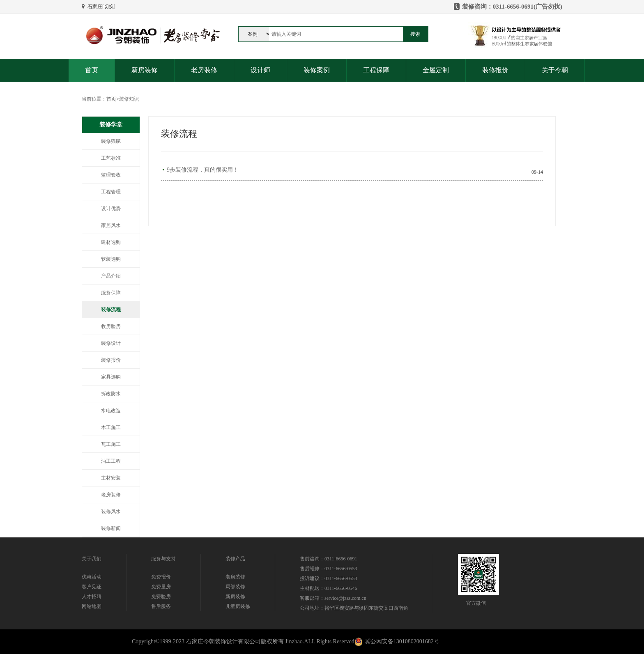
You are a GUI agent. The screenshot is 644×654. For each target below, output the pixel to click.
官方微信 (476, 603)
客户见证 (92, 587)
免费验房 (161, 597)
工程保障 (376, 70)
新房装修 (145, 70)
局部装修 (235, 587)
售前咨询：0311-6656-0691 (329, 559)
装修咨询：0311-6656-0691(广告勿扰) (512, 7)
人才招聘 (92, 597)
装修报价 (495, 70)
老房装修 (204, 70)
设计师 (260, 70)
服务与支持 (163, 559)
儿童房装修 (238, 606)
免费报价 (161, 577)
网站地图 (92, 606)
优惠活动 (92, 577)
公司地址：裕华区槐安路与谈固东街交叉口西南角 (354, 608)
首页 (92, 70)
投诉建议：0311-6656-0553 (329, 578)
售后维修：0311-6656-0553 (329, 569)
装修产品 (235, 559)
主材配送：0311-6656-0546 (329, 588)
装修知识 (129, 99)
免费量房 (161, 587)
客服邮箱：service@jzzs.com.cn (333, 598)
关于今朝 (555, 70)
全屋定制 (436, 70)
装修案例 (317, 70)
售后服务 (161, 606)
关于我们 (92, 559)
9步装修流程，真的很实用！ (203, 170)
